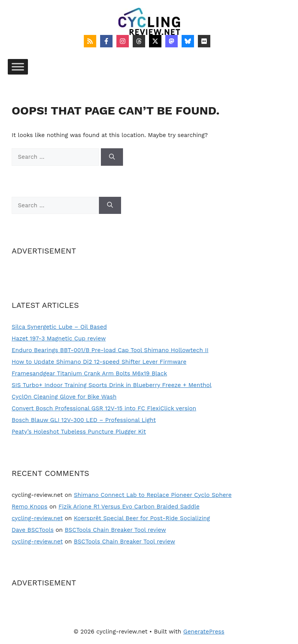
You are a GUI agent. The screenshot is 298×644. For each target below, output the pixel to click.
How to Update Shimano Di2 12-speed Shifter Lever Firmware (99, 362)
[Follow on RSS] (90, 41)
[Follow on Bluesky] (188, 41)
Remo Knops (29, 507)
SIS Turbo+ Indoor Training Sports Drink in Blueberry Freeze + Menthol (112, 385)
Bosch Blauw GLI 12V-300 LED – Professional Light (84, 420)
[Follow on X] (155, 41)
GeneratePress (204, 632)
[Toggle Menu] (18, 67)
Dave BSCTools (33, 530)
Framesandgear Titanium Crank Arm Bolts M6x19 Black (89, 373)
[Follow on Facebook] (106, 41)
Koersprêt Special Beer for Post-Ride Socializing (142, 518)
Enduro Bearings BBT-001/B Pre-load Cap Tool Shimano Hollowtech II (110, 350)
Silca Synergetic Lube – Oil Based (59, 327)
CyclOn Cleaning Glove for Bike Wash (64, 397)
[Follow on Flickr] (204, 41)
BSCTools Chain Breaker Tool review (115, 530)
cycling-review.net (37, 518)
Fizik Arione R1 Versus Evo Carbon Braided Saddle (129, 507)
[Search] (112, 157)
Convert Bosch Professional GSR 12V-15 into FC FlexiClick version (104, 408)
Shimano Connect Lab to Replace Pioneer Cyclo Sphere (153, 495)
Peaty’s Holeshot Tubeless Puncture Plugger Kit (79, 432)
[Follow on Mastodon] (172, 41)
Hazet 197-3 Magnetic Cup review (59, 338)
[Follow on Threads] (139, 41)
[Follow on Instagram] (123, 41)
